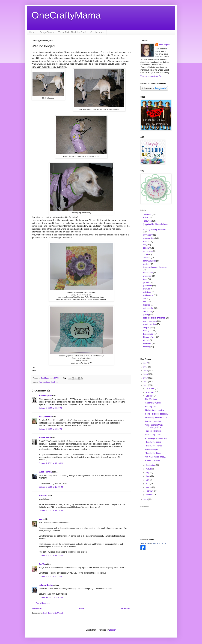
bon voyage (148, 251)
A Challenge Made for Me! (156, 438)
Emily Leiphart (45, 396)
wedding (146, 347)
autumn (146, 241)
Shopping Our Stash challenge (156, 224)
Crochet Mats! (97, 32)
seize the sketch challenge (154, 318)
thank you (55, 382)
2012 (146, 382)
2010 (146, 499)
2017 (146, 363)
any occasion (148, 238)
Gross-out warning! (153, 421)
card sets (147, 258)
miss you (147, 305)
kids (144, 298)
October (149, 396)
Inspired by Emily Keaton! (156, 418)
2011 (146, 385)
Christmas (147, 214)
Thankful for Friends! (154, 446)
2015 (146, 370)
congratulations (149, 261)
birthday (146, 248)
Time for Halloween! (154, 431)
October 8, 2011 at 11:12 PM (51, 511)
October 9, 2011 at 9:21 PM (50, 577)
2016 (146, 367)
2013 (146, 378)
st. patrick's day (149, 324)
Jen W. (42, 564)
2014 (146, 374)
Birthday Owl (151, 406)
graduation (147, 286)
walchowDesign (46, 585)
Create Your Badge (159, 543)
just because (148, 295)
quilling (146, 315)
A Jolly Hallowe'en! (153, 403)
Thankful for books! (153, 442)
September (151, 465)
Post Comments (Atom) (53, 613)
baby (145, 245)
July (148, 472)
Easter (146, 218)
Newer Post (37, 608)
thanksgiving (148, 334)
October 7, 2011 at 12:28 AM (51, 463)
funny (145, 279)
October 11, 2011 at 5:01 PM (51, 598)
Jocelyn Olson (45, 417)
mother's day (148, 308)
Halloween (147, 221)
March (149, 487)
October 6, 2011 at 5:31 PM (50, 429)
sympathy (147, 328)
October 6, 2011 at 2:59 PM (50, 408)
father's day (148, 273)
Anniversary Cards (153, 435)
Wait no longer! (151, 449)
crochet (146, 264)
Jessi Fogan (164, 45)
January (149, 495)
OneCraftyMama (66, 15)
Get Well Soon (151, 399)
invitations (147, 292)
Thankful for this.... (153, 453)
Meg (41, 519)
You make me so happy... (156, 457)
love (145, 302)
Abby (41, 382)
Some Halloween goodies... (157, 414)
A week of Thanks (153, 460)
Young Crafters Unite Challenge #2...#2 (154, 426)
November (150, 392)
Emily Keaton (45, 438)
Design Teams (47, 32)
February (150, 491)
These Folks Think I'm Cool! (72, 32)
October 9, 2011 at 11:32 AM (51, 556)
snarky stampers (150, 321)
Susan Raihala (45, 472)
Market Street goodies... (155, 410)
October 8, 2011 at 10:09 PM (51, 487)
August (149, 469)
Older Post (126, 608)
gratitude (47, 382)
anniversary (148, 235)
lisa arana (43, 496)
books (145, 254)
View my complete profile (151, 76)
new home (147, 311)
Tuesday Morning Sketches (154, 230)
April (148, 484)
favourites (147, 276)
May (148, 480)
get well (146, 282)
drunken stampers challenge (155, 267)
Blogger (112, 630)
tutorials (146, 340)
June (148, 476)
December (150, 388)
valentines (147, 344)
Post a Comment (43, 603)
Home (32, 32)
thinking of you (149, 337)
